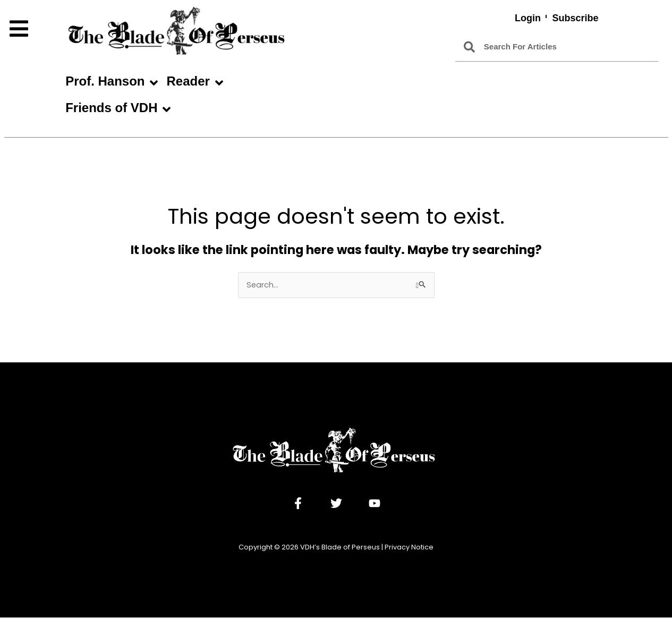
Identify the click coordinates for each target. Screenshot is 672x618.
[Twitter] (336, 504)
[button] (32, 29)
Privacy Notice (409, 548)
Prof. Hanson (112, 83)
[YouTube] (375, 504)
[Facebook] (298, 504)
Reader (194, 83)
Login (528, 18)
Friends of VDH (118, 109)
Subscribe (576, 18)
